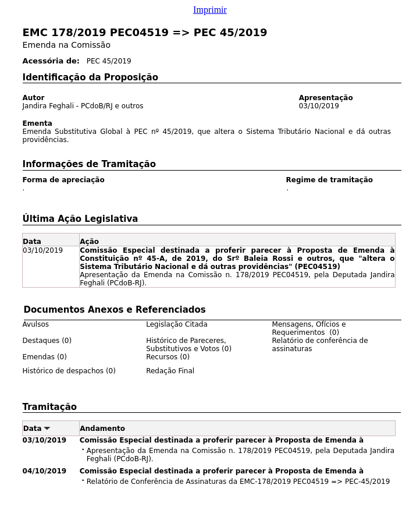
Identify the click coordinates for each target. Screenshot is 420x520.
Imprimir (210, 10)
